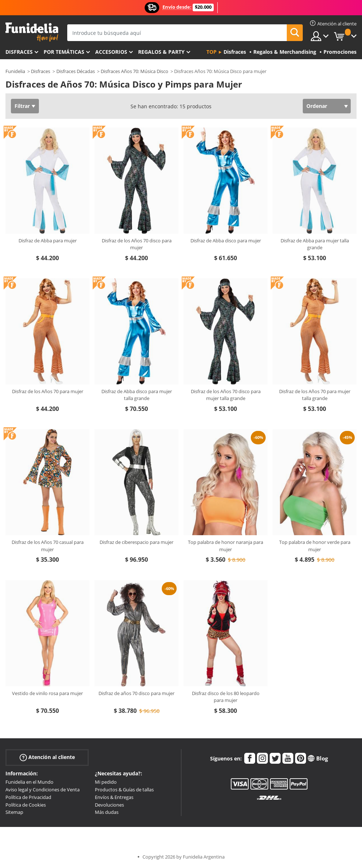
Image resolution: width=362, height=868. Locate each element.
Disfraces (19, 52)
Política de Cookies (26, 805)
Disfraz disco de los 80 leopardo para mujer (226, 697)
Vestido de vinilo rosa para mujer (47, 693)
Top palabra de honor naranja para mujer (226, 546)
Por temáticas (64, 52)
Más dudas (107, 812)
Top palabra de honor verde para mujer (315, 546)
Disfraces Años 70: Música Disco (134, 71)
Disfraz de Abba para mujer (48, 241)
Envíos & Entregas (114, 797)
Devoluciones (109, 805)
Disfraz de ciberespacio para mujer (136, 542)
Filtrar (22, 106)
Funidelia (15, 71)
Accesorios (111, 52)
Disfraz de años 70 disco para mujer (136, 693)
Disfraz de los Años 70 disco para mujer (137, 244)
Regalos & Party (161, 52)
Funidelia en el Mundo (29, 782)
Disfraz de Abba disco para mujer (226, 241)
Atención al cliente (47, 757)
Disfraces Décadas (76, 71)
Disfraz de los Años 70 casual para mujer (48, 546)
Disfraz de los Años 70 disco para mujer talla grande (226, 395)
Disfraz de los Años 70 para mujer (48, 391)
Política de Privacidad (28, 797)
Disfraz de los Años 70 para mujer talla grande (315, 395)
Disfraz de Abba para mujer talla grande (315, 244)
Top (212, 52)
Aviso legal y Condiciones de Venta (43, 790)
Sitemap (14, 812)
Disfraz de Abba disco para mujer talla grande (137, 395)
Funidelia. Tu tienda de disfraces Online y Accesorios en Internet (32, 32)
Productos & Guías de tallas (124, 790)
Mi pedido (106, 782)
